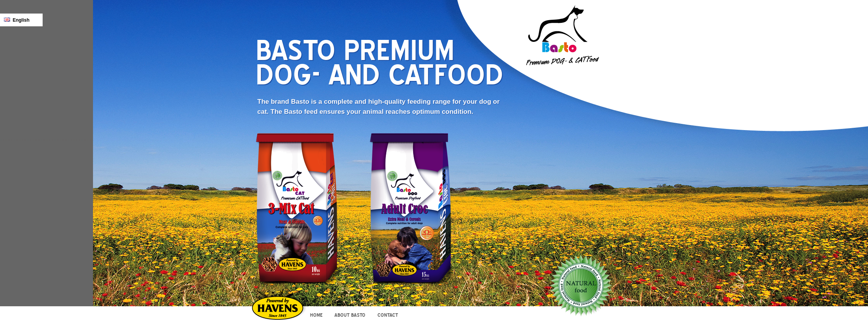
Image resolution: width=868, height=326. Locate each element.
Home (316, 315)
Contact (388, 315)
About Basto (350, 315)
